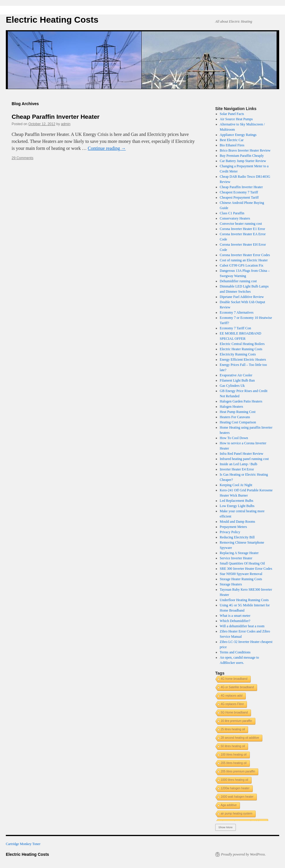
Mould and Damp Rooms (238, 522)
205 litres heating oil (234, 763)
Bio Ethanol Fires (232, 145)
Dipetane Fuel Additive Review (242, 297)
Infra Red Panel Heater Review (242, 454)
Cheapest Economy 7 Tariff (239, 192)
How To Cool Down (234, 438)
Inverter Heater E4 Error (237, 469)
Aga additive (229, 805)
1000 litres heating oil (235, 780)
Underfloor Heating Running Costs (244, 600)
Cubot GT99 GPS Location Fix (242, 265)
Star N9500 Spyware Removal (241, 574)
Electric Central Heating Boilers (242, 344)
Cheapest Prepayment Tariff (239, 197)
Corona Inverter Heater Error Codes (245, 255)
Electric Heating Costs (52, 20)
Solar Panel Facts (232, 114)
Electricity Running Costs (238, 354)
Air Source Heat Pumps (236, 119)
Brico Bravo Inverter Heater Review (245, 150)
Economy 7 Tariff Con (236, 328)
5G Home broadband (234, 712)
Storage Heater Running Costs (241, 579)
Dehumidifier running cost (238, 281)
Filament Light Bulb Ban (237, 380)
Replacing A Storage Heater (239, 553)
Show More (226, 827)
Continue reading (107, 148)
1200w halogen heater (235, 788)
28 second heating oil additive (240, 738)
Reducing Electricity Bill (237, 537)
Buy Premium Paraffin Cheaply (242, 156)
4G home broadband (234, 679)
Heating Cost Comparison (238, 422)
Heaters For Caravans (235, 417)
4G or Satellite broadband (237, 687)
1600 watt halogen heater (237, 797)
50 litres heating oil (233, 746)
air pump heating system (237, 814)
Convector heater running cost (241, 224)
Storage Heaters (231, 584)
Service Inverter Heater (236, 558)
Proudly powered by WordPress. (243, 854)
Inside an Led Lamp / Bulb (239, 464)
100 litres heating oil (234, 755)
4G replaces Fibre (232, 704)
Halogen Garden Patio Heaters (241, 401)
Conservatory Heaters (235, 218)
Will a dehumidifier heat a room (242, 626)
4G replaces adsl (232, 696)
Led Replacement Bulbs (237, 501)
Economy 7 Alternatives (237, 312)
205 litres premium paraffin (238, 771)
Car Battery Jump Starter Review (243, 161)
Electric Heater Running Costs (241, 349)
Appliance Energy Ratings (238, 135)
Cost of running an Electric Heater (244, 260)
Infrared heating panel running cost (244, 459)
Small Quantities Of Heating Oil (242, 563)
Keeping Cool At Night (236, 485)
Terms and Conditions (235, 652)
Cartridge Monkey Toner (23, 844)
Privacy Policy (230, 532)
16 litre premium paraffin (236, 721)
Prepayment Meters (234, 527)
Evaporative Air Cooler (236, 375)
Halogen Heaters (231, 407)
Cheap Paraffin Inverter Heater (56, 117)
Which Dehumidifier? (235, 621)
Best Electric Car (232, 140)
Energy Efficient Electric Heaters (243, 360)
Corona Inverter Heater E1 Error (243, 229)
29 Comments (23, 158)
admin (66, 124)
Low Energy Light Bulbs (237, 506)
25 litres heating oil (233, 729)
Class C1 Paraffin (232, 213)
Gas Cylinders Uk (232, 386)
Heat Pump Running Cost (238, 412)
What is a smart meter (235, 616)
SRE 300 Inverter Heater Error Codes (246, 569)
